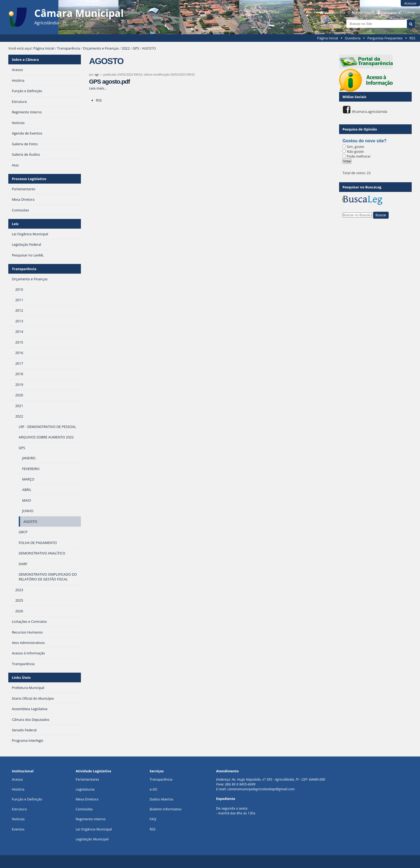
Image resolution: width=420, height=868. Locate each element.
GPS (136, 48)
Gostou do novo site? (364, 141)
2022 (125, 48)
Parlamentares (87, 779)
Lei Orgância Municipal (94, 829)
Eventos (18, 829)
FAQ (153, 819)
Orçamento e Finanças (101, 48)
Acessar (410, 3)
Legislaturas (85, 789)
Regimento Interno (91, 819)
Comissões (84, 809)
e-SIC (154, 789)
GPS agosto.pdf (109, 82)
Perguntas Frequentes (385, 38)
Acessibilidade (363, 12)
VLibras (409, 12)
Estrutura (19, 809)
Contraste (389, 12)
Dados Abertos (162, 799)
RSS (412, 38)
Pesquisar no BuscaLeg (362, 187)
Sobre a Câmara (25, 59)
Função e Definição (27, 799)
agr (97, 74)
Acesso (17, 779)
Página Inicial (328, 38)
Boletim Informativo (166, 809)
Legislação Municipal (92, 839)
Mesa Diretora (87, 799)
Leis (15, 224)
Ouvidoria (353, 38)
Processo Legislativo (29, 179)
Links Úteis (21, 677)
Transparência (68, 48)
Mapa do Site (335, 12)
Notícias (18, 819)
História (18, 789)
